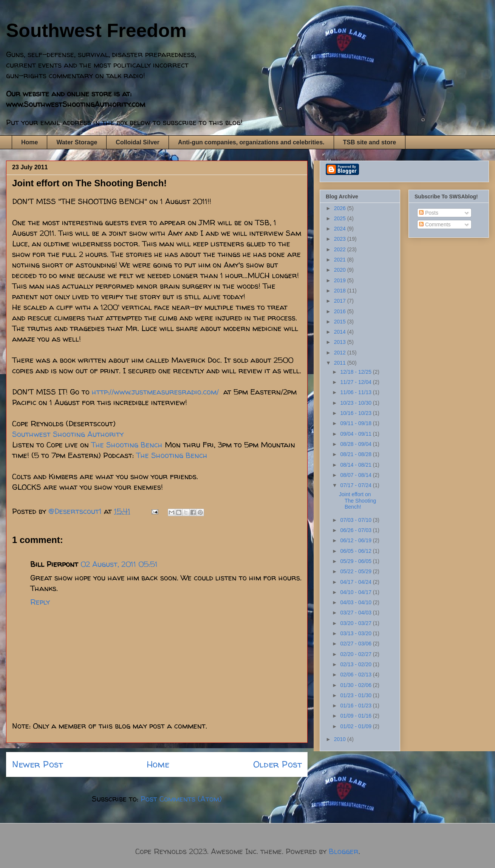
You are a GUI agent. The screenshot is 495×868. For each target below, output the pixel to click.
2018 (341, 291)
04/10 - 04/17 (356, 592)
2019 (341, 280)
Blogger (344, 851)
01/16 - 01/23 (356, 706)
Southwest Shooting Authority (68, 434)
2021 (341, 260)
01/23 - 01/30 (356, 695)
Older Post (277, 764)
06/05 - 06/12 (356, 551)
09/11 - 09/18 (356, 423)
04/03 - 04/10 (356, 602)
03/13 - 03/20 (356, 633)
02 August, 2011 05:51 (119, 564)
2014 (341, 332)
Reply (40, 602)
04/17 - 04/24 (356, 582)
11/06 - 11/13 (356, 392)
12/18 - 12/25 (356, 372)
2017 (341, 301)
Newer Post (37, 764)
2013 (341, 342)
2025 (341, 218)
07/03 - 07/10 (356, 520)
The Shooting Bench (127, 445)
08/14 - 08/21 (356, 465)
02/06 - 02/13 (356, 675)
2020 (341, 270)
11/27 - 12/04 (356, 382)
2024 (341, 229)
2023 (341, 239)
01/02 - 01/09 (356, 726)
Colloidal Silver (138, 142)
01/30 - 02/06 (356, 685)
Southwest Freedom (96, 31)
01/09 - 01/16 (356, 716)
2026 (341, 208)
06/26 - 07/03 (356, 530)
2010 (341, 739)
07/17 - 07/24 (356, 485)
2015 (341, 322)
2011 (341, 363)
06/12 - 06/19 (356, 540)
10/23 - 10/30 (356, 403)
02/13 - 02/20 (356, 664)
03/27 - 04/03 (356, 613)
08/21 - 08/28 (356, 454)
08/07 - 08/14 (356, 475)
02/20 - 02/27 (356, 654)
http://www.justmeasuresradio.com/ (155, 392)
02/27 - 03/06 (356, 644)
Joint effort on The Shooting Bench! (357, 501)
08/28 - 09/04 (356, 444)
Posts (429, 213)
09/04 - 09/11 (356, 434)
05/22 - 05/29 (356, 571)
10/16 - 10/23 (356, 413)
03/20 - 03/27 (356, 623)
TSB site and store (370, 142)
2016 (341, 311)
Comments (435, 224)
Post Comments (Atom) (181, 799)
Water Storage (77, 142)
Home (29, 142)
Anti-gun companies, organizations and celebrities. (251, 142)
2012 (341, 353)
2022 (341, 249)
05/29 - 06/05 (356, 561)
